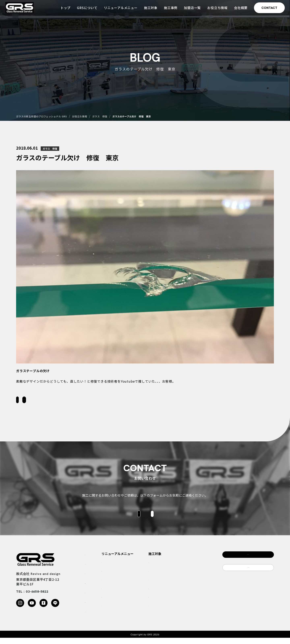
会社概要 (240, 10)
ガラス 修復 (50, 149)
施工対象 (150, 10)
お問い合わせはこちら (81, 401)
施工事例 (169, 10)
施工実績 (91, 579)
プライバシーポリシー (101, 617)
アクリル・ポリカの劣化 (147, 603)
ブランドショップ (192, 612)
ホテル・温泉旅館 (192, 568)
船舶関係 (186, 586)
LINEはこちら (171, 519)
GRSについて (86, 10)
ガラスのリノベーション (147, 612)
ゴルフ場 (186, 577)
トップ (64, 10)
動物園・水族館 (190, 595)
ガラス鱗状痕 (140, 568)
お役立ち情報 (216, 10)
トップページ (94, 560)
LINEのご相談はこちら (248, 579)
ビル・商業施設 (190, 603)
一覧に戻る (36, 401)
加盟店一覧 (191, 10)
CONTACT (268, 10)
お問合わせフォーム (248, 562)
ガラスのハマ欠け (143, 595)
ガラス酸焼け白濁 (143, 577)
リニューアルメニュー (120, 10)
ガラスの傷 (139, 586)
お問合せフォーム (119, 519)
